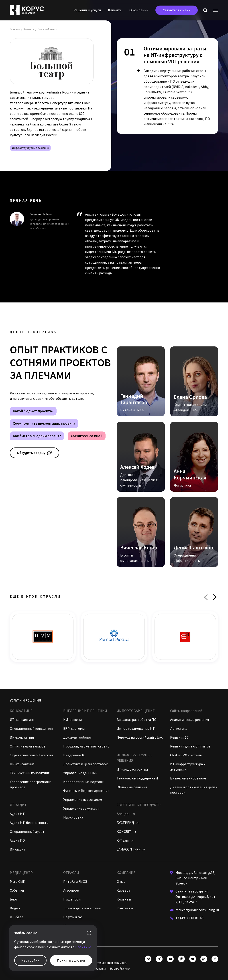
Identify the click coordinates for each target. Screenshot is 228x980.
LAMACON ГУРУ (131, 849)
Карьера (123, 891)
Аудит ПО (17, 841)
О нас (121, 882)
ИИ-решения (73, 720)
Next (215, 597)
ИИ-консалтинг (22, 737)
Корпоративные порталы (84, 782)
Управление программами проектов (31, 785)
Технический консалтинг (30, 773)
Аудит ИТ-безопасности (29, 823)
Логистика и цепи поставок (85, 764)
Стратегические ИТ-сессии (31, 755)
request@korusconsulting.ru (197, 910)
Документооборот (78, 737)
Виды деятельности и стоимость (106, 963)
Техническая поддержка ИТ (138, 778)
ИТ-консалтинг (22, 720)
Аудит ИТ (17, 814)
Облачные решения (132, 787)
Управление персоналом (83, 800)
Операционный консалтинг (32, 729)
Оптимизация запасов (28, 746)
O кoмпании (139, 10)
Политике (83, 947)
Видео (15, 908)
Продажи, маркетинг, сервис (86, 746)
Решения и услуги (87, 10)
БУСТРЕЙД (127, 823)
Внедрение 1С (74, 755)
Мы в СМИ (18, 882)
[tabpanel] (167, 86)
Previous (206, 597)
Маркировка (73, 817)
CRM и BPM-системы (186, 755)
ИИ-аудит (18, 849)
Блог (14, 899)
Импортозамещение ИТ (136, 729)
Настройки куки (120, 969)
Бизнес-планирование (188, 778)
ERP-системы (74, 729)
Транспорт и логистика (82, 908)
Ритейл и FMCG (75, 882)
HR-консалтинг (22, 764)
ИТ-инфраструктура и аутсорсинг (188, 767)
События (17, 891)
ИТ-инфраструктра (132, 769)
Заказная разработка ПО (137, 720)
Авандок (126, 814)
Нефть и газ (73, 917)
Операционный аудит (27, 832)
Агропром (71, 891)
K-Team (125, 841)
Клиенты (115, 10)
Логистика (179, 729)
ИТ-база (16, 917)
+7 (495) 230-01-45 (189, 918)
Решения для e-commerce (190, 746)
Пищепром (72, 899)
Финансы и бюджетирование (86, 791)
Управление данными (80, 773)
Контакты (125, 908)
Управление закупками (81, 809)
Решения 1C (179, 737)
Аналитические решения (189, 720)
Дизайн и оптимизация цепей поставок (194, 790)
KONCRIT (126, 832)
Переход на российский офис (140, 737)
